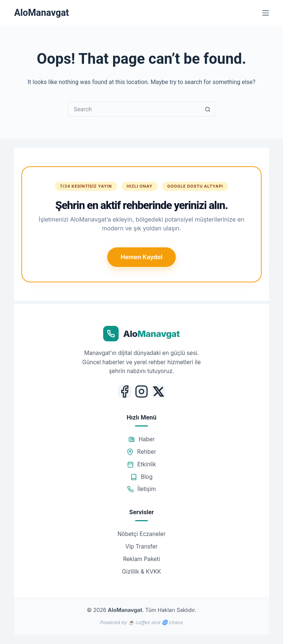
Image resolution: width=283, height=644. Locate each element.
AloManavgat (41, 13)
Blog (141, 477)
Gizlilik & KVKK (141, 572)
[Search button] (208, 109)
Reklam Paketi (141, 559)
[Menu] (266, 13)
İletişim (141, 489)
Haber (141, 439)
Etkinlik (142, 464)
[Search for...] (134, 109)
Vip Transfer (141, 546)
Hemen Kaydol (141, 257)
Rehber (141, 452)
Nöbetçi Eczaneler (142, 534)
